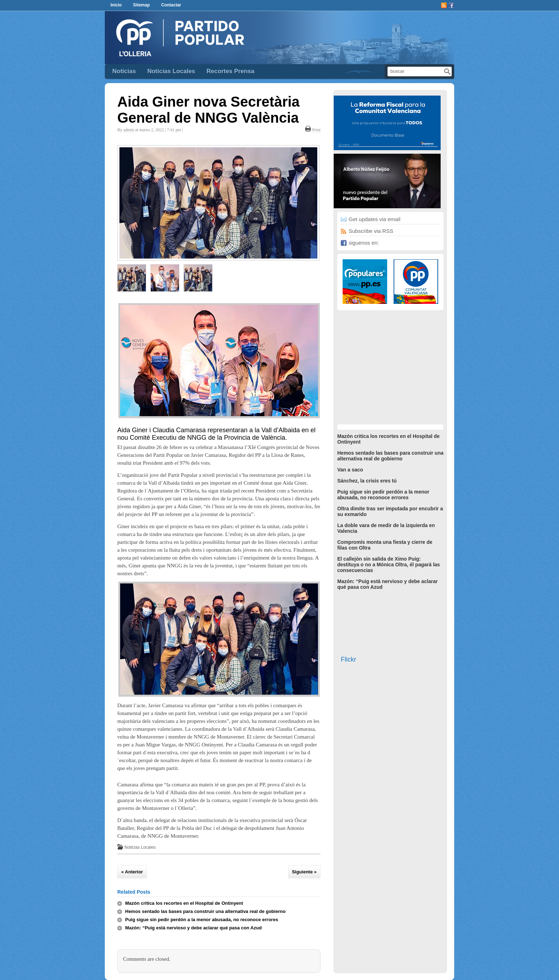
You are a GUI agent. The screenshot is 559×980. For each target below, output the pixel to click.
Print (316, 130)
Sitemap (141, 5)
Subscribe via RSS (371, 231)
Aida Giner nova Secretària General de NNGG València (208, 110)
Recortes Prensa (230, 71)
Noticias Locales (171, 71)
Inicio (116, 5)
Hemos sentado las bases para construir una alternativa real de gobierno (205, 911)
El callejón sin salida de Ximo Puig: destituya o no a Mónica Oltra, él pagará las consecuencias (389, 565)
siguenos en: (364, 243)
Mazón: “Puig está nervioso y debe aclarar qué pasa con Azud (193, 928)
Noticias (124, 71)
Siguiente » (304, 872)
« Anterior (132, 872)
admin (129, 130)
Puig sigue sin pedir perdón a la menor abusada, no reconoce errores (202, 920)
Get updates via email (375, 219)
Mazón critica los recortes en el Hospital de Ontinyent (184, 903)
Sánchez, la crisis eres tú (367, 481)
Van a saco (350, 470)
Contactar (171, 5)
